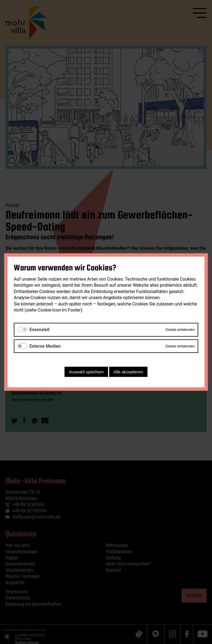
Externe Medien (45, 346)
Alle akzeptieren (128, 372)
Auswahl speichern (86, 372)
